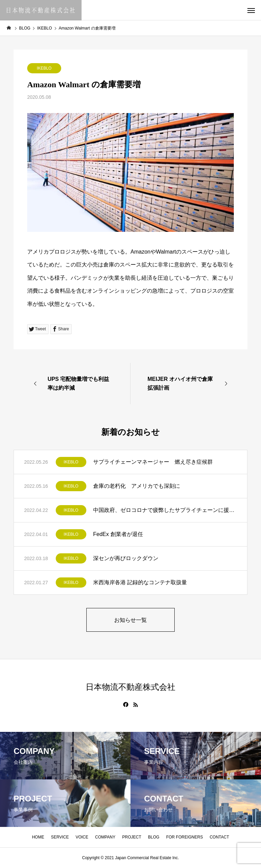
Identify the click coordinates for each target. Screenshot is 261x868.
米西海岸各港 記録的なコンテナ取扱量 (140, 582)
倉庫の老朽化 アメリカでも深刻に (137, 486)
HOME (38, 837)
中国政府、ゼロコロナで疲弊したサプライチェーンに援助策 (165, 510)
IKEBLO (44, 68)
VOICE (82, 837)
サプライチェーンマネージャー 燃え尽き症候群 (153, 462)
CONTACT (219, 837)
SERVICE (60, 837)
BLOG (154, 837)
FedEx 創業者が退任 (118, 534)
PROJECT (132, 837)
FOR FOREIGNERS (185, 837)
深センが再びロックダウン (126, 558)
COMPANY (105, 837)
